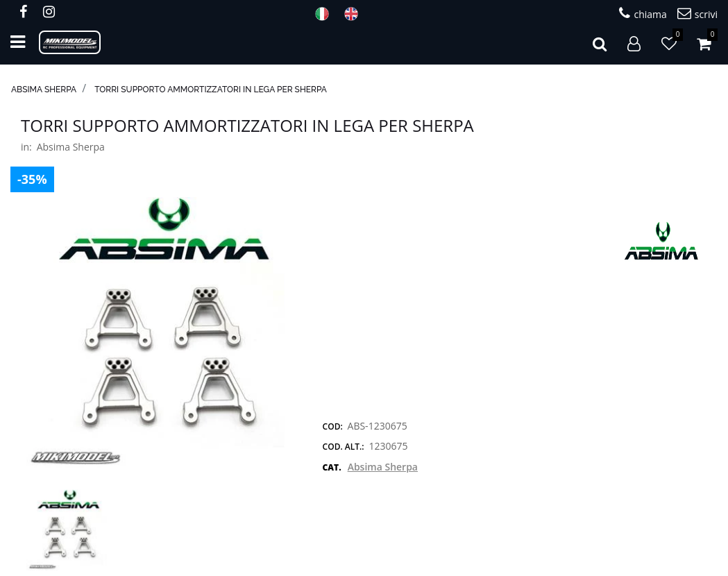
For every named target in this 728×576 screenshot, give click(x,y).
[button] (158, 332)
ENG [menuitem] (355, 14)
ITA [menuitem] (326, 14)
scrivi (697, 14)
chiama (643, 14)
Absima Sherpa (44, 90)
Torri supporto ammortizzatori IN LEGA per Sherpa (211, 90)
